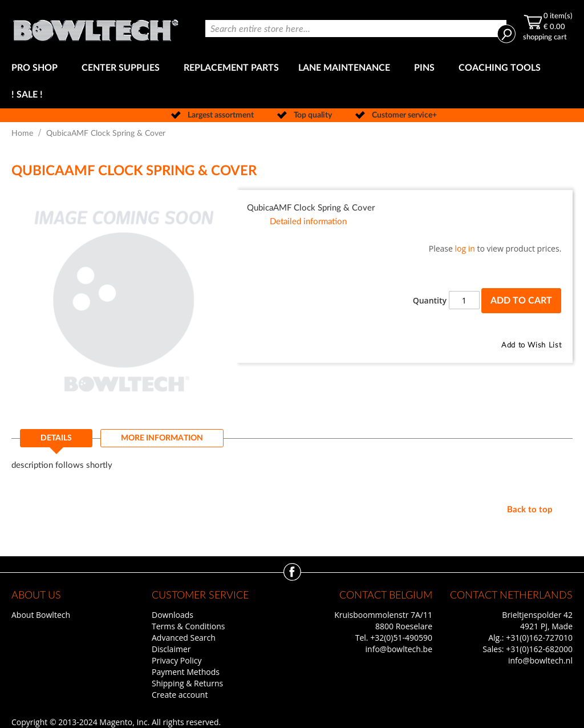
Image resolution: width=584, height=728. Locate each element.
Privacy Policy (177, 660)
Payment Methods (186, 672)
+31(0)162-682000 (539, 649)
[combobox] (356, 29)
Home (22, 134)
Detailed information (308, 222)
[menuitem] (37, 68)
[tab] (56, 442)
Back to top (530, 510)
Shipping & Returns (187, 683)
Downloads (173, 615)
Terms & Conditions (188, 626)
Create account (180, 695)
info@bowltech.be (399, 649)
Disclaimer (171, 649)
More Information (162, 438)
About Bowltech (41, 615)
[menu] (292, 82)
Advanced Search (184, 638)
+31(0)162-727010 (539, 638)
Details (56, 438)
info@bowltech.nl (540, 660)
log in (465, 248)
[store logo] (96, 27)
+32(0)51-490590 (401, 638)
